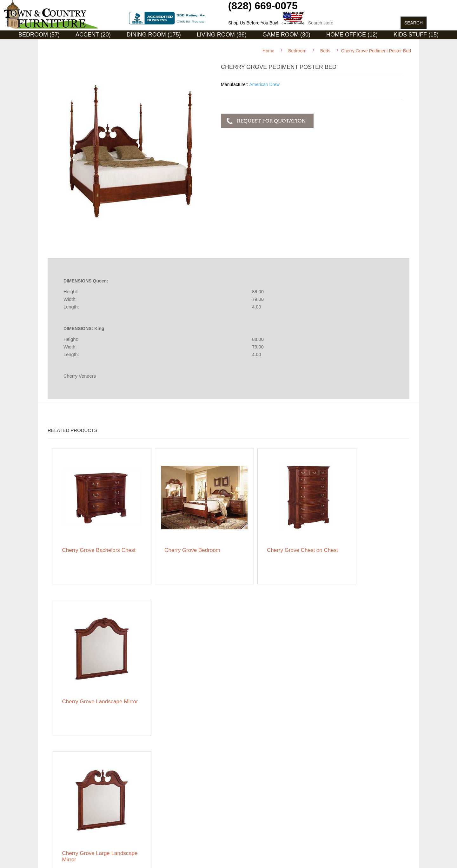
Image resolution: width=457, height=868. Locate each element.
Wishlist (233, 813)
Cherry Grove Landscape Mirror (359, 539)
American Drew (265, 84)
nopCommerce (79, 855)
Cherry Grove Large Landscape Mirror (86, 678)
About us (145, 816)
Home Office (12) (352, 35)
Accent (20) (93, 35)
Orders (232, 794)
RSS (335, 786)
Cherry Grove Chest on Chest (268, 539)
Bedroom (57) (39, 35)
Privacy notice (61, 807)
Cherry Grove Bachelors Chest (91, 539)
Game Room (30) (286, 35)
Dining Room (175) (154, 35)
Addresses (236, 804)
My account (237, 785)
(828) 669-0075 (263, 6)
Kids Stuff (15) (416, 35)
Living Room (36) (222, 35)
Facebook (320, 786)
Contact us (58, 826)
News (142, 794)
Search (143, 785)
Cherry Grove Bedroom (179, 536)
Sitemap (56, 785)
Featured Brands (64, 794)
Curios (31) (220, 44)
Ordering (56, 816)
